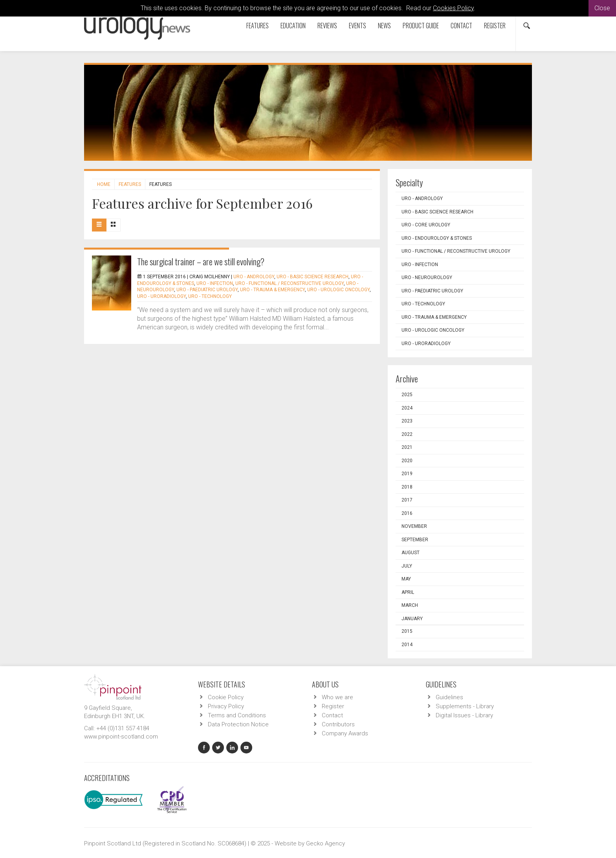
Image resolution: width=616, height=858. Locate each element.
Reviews (327, 26)
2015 (407, 631)
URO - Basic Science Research (313, 277)
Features (258, 26)
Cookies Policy (453, 8)
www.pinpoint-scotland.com (121, 737)
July (407, 566)
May (406, 579)
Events (357, 26)
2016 (407, 513)
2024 (407, 408)
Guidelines (449, 697)
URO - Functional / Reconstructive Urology (290, 283)
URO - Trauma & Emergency (272, 290)
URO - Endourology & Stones (437, 238)
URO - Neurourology (427, 277)
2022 (407, 434)
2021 (407, 447)
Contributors (338, 724)
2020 (407, 461)
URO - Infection (215, 283)
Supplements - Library (465, 706)
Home (104, 184)
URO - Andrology (254, 277)
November (414, 526)
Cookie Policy (226, 697)
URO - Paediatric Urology (207, 290)
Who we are (337, 697)
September (415, 540)
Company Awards (345, 733)
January (412, 619)
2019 (407, 474)
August (411, 553)
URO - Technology (210, 296)
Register (495, 26)
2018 (407, 487)
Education (293, 26)
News (384, 26)
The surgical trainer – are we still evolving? (201, 261)
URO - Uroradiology (161, 296)
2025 (407, 395)
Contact (461, 26)
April (408, 592)
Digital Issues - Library (464, 715)
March (410, 605)
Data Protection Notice (238, 724)
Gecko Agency (325, 843)
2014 (407, 645)
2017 (407, 500)
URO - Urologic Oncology (338, 290)
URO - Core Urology (426, 225)
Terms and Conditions (237, 715)
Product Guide (421, 26)
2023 (407, 421)
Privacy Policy (226, 706)
